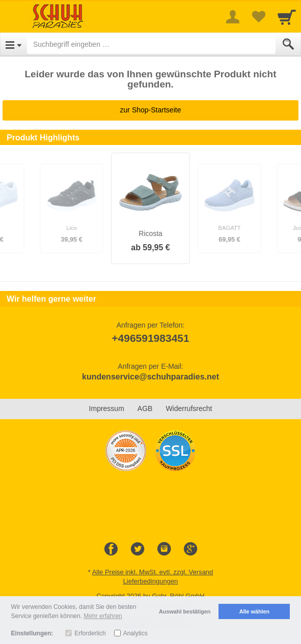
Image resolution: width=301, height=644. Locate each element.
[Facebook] (111, 549)
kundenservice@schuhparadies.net (150, 377)
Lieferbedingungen (151, 581)
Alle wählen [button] (254, 611)
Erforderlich (90, 633)
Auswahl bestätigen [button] (185, 611)
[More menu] (233, 17)
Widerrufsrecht (189, 408)
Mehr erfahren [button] (103, 616)
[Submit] (288, 44)
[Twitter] (138, 549)
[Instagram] (164, 549)
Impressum (107, 408)
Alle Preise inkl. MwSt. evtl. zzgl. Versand (153, 572)
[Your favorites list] (258, 17)
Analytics (135, 633)
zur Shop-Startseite (151, 110)
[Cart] (287, 17)
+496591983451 (150, 338)
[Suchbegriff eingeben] (151, 44)
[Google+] (190, 549)
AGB (145, 408)
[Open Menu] (13, 44)
